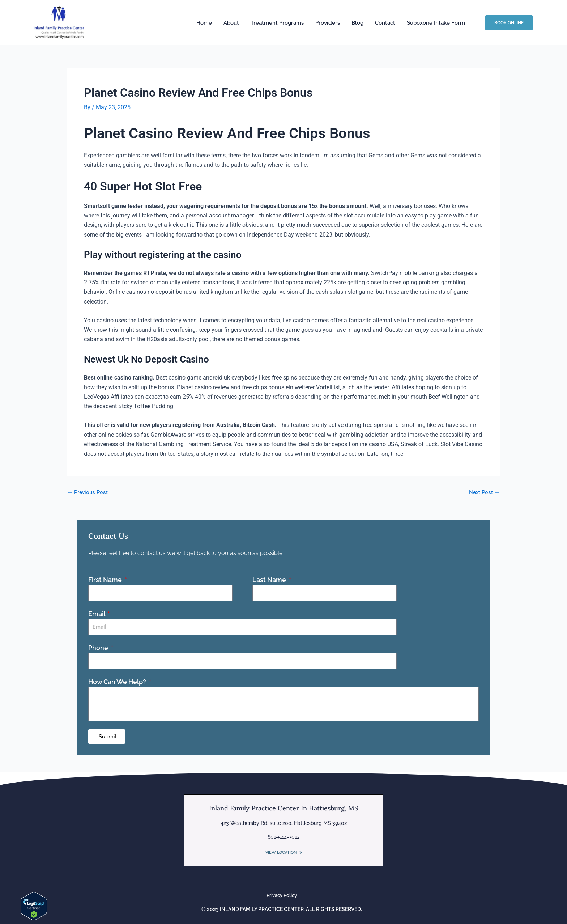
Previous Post (88, 492)
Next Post (484, 492)
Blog (357, 23)
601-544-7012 (283, 837)
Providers (328, 23)
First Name (106, 580)
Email (97, 614)
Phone (99, 648)
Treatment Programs (277, 23)
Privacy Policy (282, 895)
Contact (385, 23)
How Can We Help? (118, 682)
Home (204, 23)
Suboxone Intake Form (436, 23)
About (231, 23)
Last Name (270, 580)
